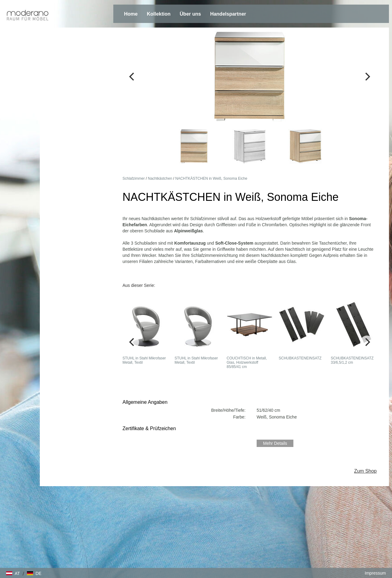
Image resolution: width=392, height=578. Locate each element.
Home (131, 14)
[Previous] (132, 77)
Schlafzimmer (134, 178)
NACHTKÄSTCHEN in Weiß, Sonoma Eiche (211, 178)
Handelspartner (228, 14)
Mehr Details (275, 443)
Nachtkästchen (160, 178)
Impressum (375, 573)
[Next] (367, 77)
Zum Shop (365, 471)
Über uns (190, 14)
